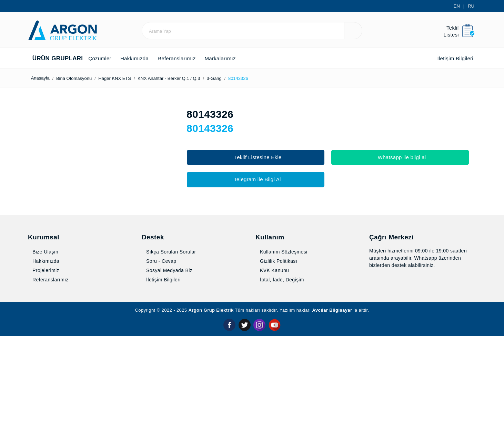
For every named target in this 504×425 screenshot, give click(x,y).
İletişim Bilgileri (450, 58)
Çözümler (101, 58)
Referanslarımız (187, 58)
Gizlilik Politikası (277, 350)
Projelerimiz (45, 360)
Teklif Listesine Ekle (256, 157)
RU (471, 6)
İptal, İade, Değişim (282, 369)
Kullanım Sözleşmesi (284, 341)
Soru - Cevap (161, 350)
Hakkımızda (140, 58)
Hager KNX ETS (127, 78)
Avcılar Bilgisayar (339, 399)
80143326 (258, 78)
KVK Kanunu (273, 360)
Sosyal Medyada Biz (169, 360)
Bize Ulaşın (44, 341)
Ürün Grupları (55, 59)
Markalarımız (235, 58)
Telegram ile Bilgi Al (255, 179)
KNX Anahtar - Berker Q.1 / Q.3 (183, 78)
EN (458, 6)
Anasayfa (42, 78)
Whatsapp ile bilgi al (400, 157)
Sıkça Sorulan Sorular (171, 341)
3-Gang (232, 78)
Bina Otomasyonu (83, 78)
